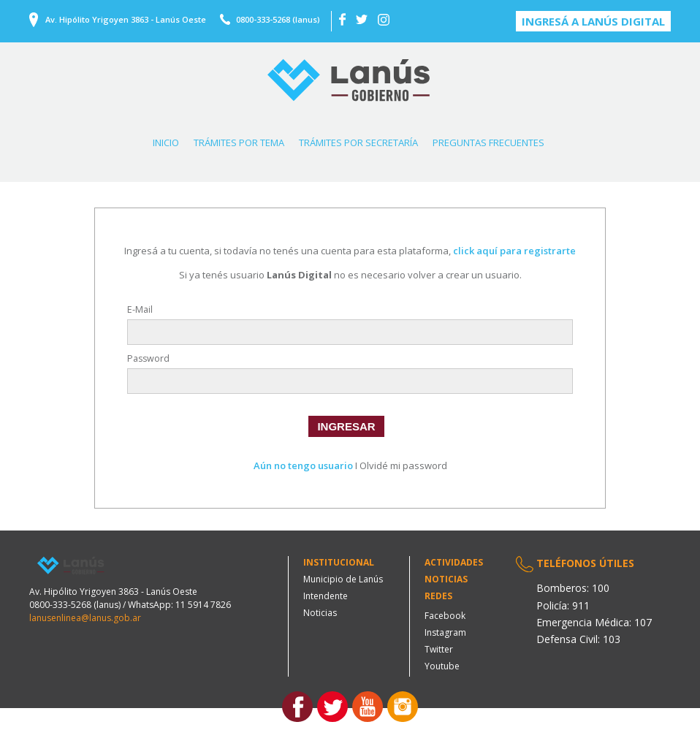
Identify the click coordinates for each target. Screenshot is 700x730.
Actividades (454, 562)
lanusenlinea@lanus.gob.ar (85, 618)
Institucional (339, 562)
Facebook (445, 616)
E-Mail (140, 309)
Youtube (442, 666)
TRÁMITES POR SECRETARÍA (358, 142)
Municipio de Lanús (343, 579)
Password (148, 358)
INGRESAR (346, 426)
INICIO (166, 142)
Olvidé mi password (403, 465)
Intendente (326, 596)
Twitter (439, 649)
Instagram (445, 632)
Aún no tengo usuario (303, 465)
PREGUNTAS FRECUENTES (488, 142)
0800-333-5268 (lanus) (278, 19)
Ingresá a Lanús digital (593, 21)
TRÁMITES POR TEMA (239, 142)
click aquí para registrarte (514, 251)
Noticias (320, 613)
